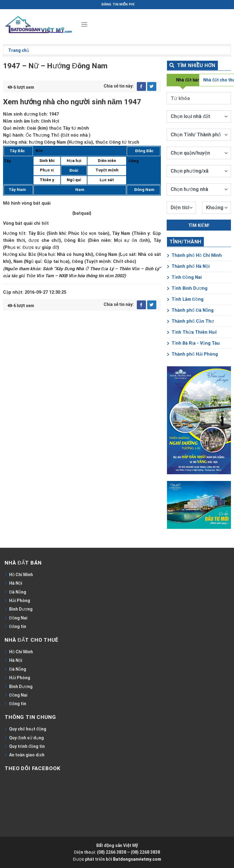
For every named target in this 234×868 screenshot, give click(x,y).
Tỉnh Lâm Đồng (185, 299)
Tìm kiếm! (199, 225)
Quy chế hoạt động (28, 729)
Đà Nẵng (18, 592)
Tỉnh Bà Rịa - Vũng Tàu (193, 343)
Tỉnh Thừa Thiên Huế (192, 332)
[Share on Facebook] (141, 87)
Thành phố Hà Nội (188, 266)
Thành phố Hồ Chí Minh (194, 255)
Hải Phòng (20, 601)
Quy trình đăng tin (27, 746)
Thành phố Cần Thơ (190, 321)
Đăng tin (18, 626)
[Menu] (84, 24)
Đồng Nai (18, 618)
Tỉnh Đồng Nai (184, 277)
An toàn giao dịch (27, 755)
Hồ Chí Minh (21, 575)
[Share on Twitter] (152, 87)
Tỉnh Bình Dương (187, 288)
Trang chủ (19, 50)
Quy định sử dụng (27, 738)
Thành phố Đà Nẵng (190, 310)
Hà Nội (16, 583)
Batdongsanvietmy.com (137, 859)
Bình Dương (21, 609)
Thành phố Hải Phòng (192, 354)
